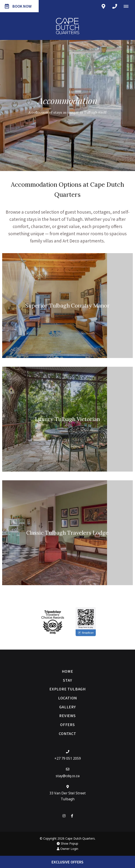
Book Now (18, 6)
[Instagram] (64, 816)
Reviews (67, 716)
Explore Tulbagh (67, 689)
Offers (67, 724)
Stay (67, 680)
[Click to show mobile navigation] (128, 6)
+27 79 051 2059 (68, 758)
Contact (67, 733)
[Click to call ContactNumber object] (115, 6)
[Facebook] (72, 816)
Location (67, 698)
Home (67, 671)
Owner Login (67, 849)
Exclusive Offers (67, 862)
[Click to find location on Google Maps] (103, 6)
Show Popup (67, 844)
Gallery (67, 707)
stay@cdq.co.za (68, 776)
